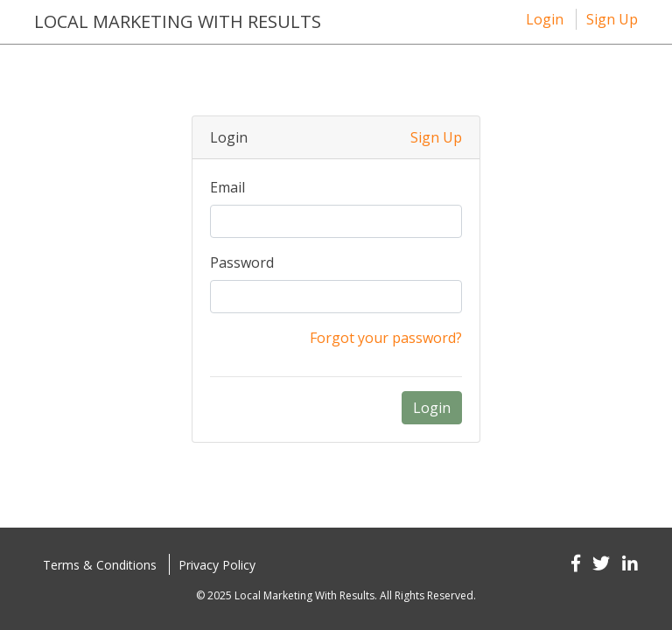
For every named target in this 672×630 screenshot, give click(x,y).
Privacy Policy (217, 565)
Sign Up (612, 19)
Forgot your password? (386, 338)
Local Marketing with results (178, 21)
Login (545, 19)
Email (227, 187)
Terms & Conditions (100, 565)
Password (242, 262)
